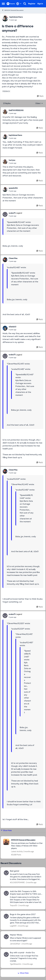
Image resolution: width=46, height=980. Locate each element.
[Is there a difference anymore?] (16, 113)
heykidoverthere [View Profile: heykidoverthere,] (16, 17)
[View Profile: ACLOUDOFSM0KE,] (6, 873)
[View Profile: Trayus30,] (6, 893)
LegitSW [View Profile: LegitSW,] (13, 926)
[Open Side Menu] (3, 4)
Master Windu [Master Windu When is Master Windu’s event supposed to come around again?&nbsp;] (16, 935)
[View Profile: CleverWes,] (5, 260)
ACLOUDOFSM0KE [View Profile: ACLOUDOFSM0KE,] (17, 882)
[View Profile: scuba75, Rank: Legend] (5, 214)
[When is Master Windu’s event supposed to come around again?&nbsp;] (26, 939)
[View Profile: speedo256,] (5, 189)
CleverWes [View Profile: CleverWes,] (13, 258)
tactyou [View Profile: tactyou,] (12, 160)
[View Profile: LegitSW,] (6, 916)
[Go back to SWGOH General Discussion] (27, 840)
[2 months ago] (31, 883)
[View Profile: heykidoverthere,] (5, 18)
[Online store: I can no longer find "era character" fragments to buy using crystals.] (26, 958)
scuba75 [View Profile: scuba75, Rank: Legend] (12, 213)
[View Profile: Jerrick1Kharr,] (6, 937)
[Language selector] (19, 4)
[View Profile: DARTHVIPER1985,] (5, 112)
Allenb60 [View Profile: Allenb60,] (13, 327)
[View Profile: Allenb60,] (5, 328)
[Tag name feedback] (6, 91)
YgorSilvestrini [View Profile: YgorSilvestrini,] (16, 964)
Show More (6, 830)
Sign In (40, 4)
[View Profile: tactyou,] (5, 162)
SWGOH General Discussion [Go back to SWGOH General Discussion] (13, 10)
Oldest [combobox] (39, 104)
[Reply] (40, 96)
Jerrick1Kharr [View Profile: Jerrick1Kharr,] (15, 944)
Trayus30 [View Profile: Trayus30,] (13, 905)
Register (32, 4)
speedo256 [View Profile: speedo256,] (13, 188)
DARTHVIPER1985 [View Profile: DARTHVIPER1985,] (16, 110)
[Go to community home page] (11, 4)
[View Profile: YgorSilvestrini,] (6, 954)
